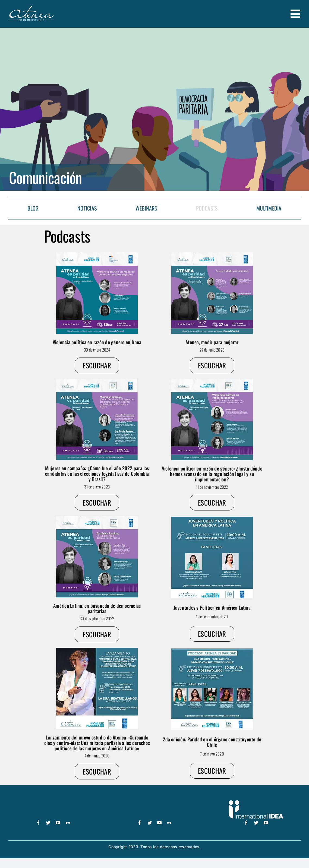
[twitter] (48, 823)
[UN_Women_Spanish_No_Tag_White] (154, 803)
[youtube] (58, 823)
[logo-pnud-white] (53, 803)
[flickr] (68, 823)
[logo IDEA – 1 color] (256, 803)
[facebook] (38, 823)
